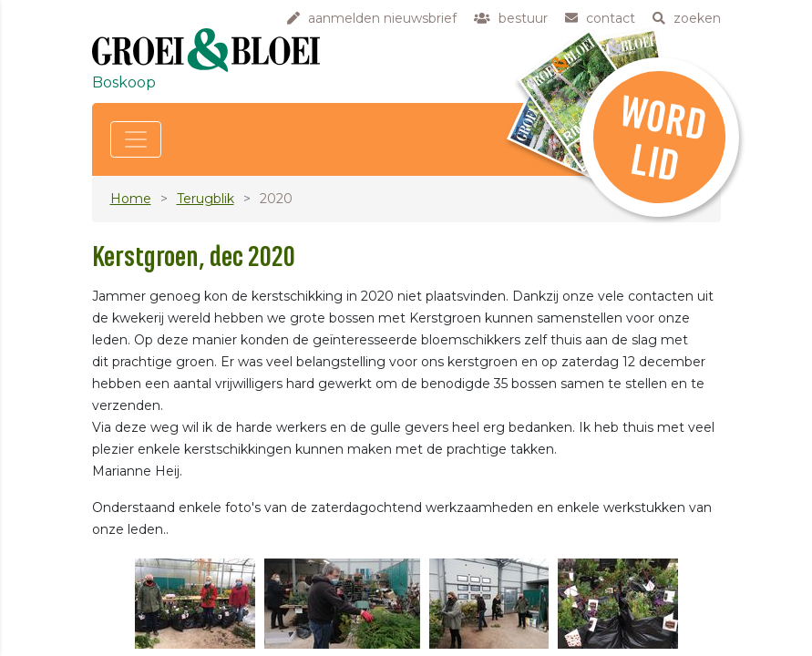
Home (131, 199)
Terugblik (206, 199)
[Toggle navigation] (136, 139)
